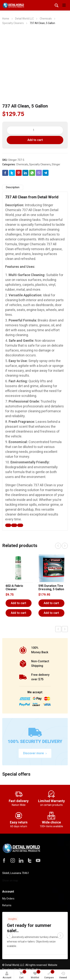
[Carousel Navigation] (61, 546)
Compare (49, 975)
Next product (65, 629)
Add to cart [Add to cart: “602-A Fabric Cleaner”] (18, 603)
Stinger (56, 164)
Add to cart (35, 140)
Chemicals (46, 19)
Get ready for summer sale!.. (29, 928)
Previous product (58, 629)
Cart (22, 975)
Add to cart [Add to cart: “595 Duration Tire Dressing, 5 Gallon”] (51, 603)
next (65, 546)
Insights (13, 919)
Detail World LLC (24, 19)
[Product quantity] (35, 130)
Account (7, 975)
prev (58, 546)
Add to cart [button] (18, 613)
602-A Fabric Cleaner (14, 588)
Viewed (63, 975)
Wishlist (36, 975)
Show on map (10, 881)
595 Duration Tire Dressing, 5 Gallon (51, 588)
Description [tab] (13, 187)
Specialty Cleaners (13, 23)
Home (6, 19)
